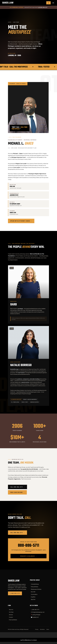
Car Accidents (34, 594)
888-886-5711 (28, 546)
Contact (11, 617)
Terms (48, 629)
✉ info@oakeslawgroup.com (38, 612)
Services (11, 615)
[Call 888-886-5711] (48, 3)
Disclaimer (42, 629)
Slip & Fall (33, 599)
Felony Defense (34, 587)
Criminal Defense (35, 584)
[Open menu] (53, 3)
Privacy (37, 629)
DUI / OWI (33, 592)
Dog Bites (33, 597)
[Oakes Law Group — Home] (8, 3)
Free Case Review (13, 620)
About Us (11, 610)
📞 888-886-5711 (35, 610)
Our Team (11, 612)
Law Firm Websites (25, 640)
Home (10, 22)
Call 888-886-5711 (43, 7)
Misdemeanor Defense (36, 589)
